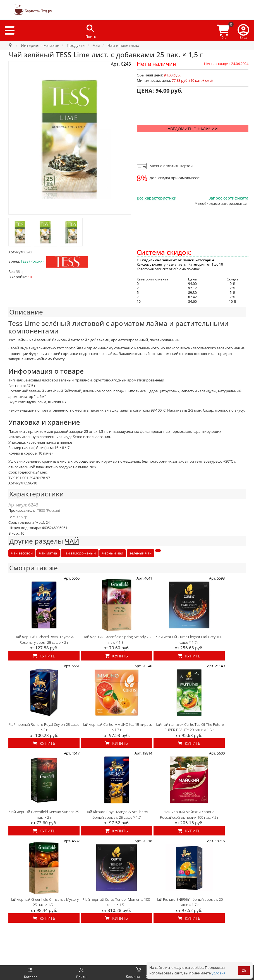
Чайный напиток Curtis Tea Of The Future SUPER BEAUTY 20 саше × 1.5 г (189, 727)
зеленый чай (141, 553)
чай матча (48, 553)
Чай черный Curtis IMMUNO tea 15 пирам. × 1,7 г (117, 727)
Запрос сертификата (228, 198)
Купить (44, 656)
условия (219, 973)
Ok (244, 971)
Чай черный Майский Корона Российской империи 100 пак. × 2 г (189, 815)
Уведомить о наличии (193, 129)
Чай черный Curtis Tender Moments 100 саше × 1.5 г (117, 902)
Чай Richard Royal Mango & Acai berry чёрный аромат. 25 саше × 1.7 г (117, 815)
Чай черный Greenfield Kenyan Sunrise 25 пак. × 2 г (44, 815)
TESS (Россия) (32, 261)
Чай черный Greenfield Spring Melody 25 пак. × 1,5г (117, 640)
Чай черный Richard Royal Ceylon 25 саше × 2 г (44, 727)
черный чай (113, 553)
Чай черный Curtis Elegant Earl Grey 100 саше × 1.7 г (189, 640)
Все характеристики (157, 198)
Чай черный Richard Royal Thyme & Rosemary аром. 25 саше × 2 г (44, 640)
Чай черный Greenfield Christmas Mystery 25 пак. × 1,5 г (44, 902)
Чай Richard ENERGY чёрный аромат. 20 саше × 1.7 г (189, 902)
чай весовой (22, 553)
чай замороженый (80, 553)
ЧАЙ (72, 541)
